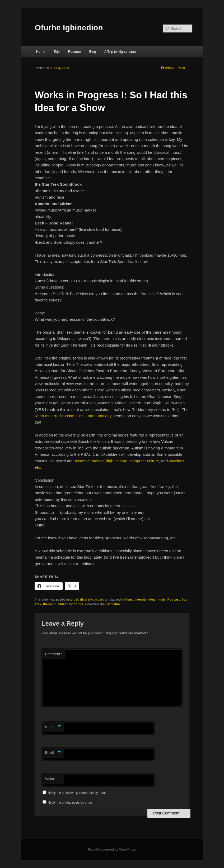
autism (127, 600)
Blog (92, 52)
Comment (54, 654)
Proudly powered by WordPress (112, 850)
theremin (50, 604)
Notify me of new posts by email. (70, 803)
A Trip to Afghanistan (120, 52)
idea (152, 600)
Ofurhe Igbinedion (69, 28)
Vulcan (63, 604)
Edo (57, 52)
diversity (87, 600)
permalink (113, 604)
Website (51, 779)
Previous (166, 68)
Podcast (174, 600)
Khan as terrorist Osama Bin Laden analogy (73, 416)
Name (53, 727)
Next (184, 68)
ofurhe (78, 604)
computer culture (144, 461)
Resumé (74, 52)
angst (74, 600)
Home (41, 52)
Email (53, 753)
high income (117, 461)
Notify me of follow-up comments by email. (77, 793)
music (99, 600)
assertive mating (89, 461)
